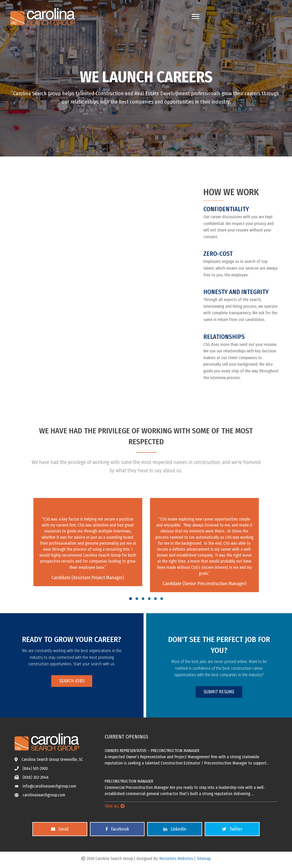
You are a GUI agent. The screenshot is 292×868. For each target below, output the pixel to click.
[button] (131, 599)
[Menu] (195, 17)
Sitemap (204, 859)
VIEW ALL (115, 806)
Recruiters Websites (176, 859)
